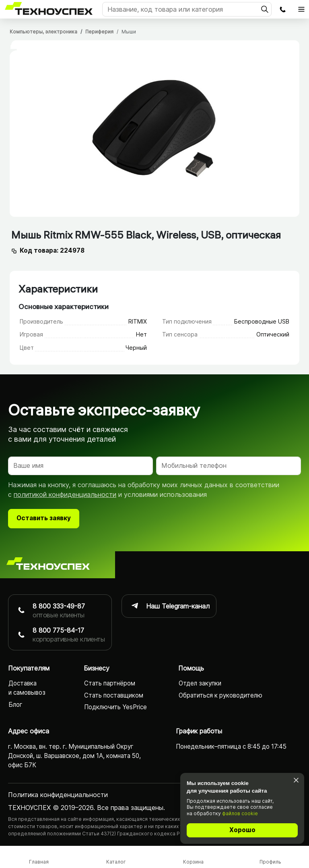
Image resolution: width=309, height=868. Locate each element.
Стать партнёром (110, 684)
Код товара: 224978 (52, 250)
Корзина (193, 862)
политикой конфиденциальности (65, 494)
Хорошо (242, 830)
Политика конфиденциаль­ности (58, 795)
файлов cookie (240, 813)
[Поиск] (187, 9)
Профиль (270, 862)
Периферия (99, 32)
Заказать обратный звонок (282, 9)
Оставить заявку (44, 518)
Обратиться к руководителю (220, 695)
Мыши (129, 32)
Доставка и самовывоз (27, 688)
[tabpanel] (154, 129)
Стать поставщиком (114, 695)
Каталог (116, 862)
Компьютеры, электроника (43, 32)
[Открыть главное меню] (301, 9)
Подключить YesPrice (115, 707)
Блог (15, 705)
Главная (39, 862)
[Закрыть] (296, 780)
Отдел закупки (200, 684)
